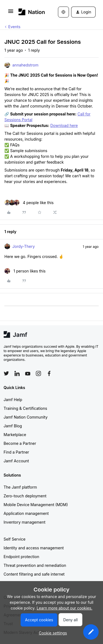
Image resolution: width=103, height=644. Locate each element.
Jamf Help (13, 400)
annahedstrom (25, 65)
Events (14, 27)
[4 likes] (29, 203)
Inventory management (24, 522)
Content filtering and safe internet (34, 574)
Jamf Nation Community (26, 417)
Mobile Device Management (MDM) (36, 505)
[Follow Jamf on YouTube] (28, 373)
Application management (26, 513)
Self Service (15, 539)
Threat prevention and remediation (35, 565)
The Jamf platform (20, 487)
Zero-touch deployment (25, 496)
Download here (64, 125)
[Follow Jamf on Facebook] (49, 373)
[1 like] (25, 271)
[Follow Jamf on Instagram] (38, 373)
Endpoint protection (21, 557)
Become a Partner (20, 443)
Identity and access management (34, 548)
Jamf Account (16, 461)
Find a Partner (16, 452)
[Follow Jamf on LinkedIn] (17, 373)
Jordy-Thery (24, 246)
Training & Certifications (25, 408)
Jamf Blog (13, 426)
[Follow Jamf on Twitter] (6, 373)
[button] (11, 13)
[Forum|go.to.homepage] (30, 12)
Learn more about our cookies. (65, 608)
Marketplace (15, 435)
